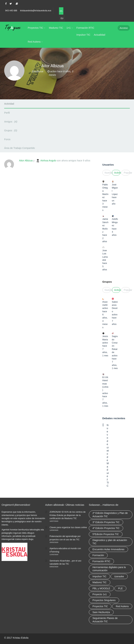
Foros (7, 139)
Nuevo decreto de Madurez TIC (108, 455)
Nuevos (108, 173)
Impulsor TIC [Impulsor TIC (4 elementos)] (99, 576)
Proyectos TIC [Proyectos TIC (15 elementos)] (100, 606)
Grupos (11, 130)
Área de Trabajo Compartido (20, 148)
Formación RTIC (85, 28)
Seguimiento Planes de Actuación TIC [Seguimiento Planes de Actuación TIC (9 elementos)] (105, 620)
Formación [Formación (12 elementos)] (98, 555)
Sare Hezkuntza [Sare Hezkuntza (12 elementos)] (101, 612)
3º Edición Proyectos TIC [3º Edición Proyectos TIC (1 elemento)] (106, 522)
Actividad (9, 104)
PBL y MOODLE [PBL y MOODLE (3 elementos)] (101, 588)
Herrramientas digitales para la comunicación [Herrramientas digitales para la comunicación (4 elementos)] (109, 569)
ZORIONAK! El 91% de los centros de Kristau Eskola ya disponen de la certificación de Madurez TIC (68, 515)
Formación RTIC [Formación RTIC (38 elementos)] (101, 561)
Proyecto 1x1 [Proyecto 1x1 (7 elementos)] (100, 594)
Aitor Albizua (26, 161)
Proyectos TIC (35, 28)
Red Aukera (34, 42)
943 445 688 (11, 11)
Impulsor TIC (83, 35)
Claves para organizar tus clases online (68, 527)
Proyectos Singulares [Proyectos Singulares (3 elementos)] (104, 600)
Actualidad (100, 35)
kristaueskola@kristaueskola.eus (36, 11)
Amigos (11, 122)
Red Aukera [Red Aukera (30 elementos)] (122, 606)
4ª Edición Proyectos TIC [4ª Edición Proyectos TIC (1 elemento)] (106, 528)
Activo (117, 173)
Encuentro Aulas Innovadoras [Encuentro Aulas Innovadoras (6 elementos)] (108, 549)
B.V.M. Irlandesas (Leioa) (106, 384)
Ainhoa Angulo (48, 161)
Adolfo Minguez (115, 222)
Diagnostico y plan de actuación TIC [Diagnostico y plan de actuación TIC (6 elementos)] (110, 542)
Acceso (124, 28)
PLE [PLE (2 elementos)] (120, 588)
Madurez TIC (56, 28)
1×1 (69, 28)
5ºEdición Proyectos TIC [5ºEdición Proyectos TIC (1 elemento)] (106, 534)
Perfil (7, 113)
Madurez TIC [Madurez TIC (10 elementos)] (100, 582)
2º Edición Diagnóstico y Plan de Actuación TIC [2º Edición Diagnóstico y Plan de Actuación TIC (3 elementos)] (110, 515)
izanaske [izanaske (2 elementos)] (119, 576)
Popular (127, 173)
